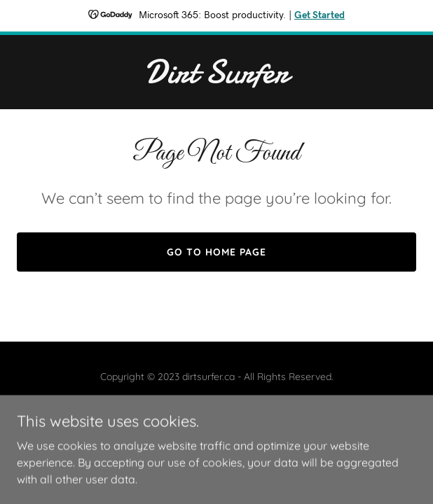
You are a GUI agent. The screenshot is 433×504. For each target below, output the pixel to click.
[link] (216, 78)
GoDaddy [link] (245, 408)
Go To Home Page (216, 252)
